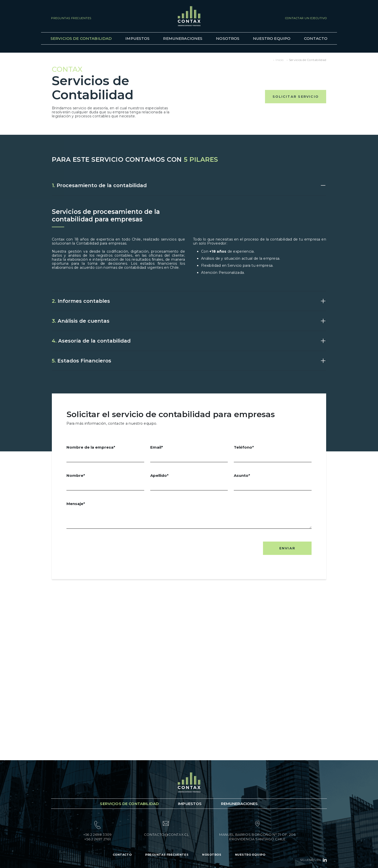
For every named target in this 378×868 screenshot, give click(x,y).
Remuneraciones (183, 38)
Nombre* (105, 482)
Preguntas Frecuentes (71, 18)
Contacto (316, 38)
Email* (189, 454)
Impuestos (137, 38)
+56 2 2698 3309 (98, 834)
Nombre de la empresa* (105, 454)
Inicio (279, 60)
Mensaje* (189, 515)
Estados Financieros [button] (82, 361)
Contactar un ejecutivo (306, 18)
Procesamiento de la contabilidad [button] (99, 185)
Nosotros (228, 38)
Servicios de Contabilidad (81, 38)
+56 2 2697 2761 (97, 839)
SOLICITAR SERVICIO (296, 96)
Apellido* (189, 482)
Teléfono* (273, 454)
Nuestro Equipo (272, 38)
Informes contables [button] (81, 301)
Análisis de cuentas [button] (81, 321)
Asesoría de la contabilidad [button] (91, 341)
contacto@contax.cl (166, 834)
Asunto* (273, 482)
